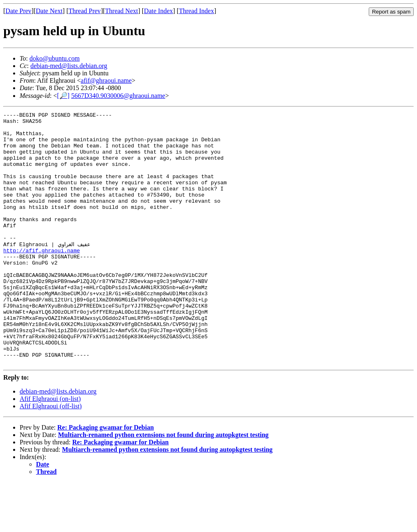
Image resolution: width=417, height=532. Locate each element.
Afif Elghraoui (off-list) (51, 456)
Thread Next (122, 11)
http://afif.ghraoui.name (42, 278)
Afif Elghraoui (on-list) (50, 449)
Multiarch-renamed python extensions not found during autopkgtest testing (163, 485)
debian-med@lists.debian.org (69, 66)
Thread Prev (85, 11)
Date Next (49, 11)
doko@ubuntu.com (55, 58)
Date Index (159, 11)
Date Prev (18, 11)
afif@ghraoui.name (106, 80)
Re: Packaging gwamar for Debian (106, 477)
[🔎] (63, 96)
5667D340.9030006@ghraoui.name (118, 96)
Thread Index (196, 11)
